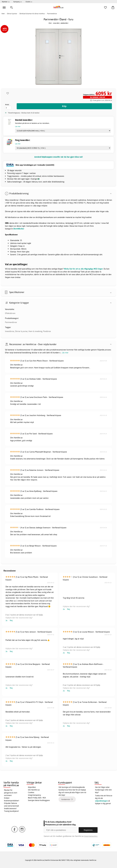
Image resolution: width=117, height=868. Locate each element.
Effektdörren (10, 313)
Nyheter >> (6, 2)
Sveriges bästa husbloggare (39, 800)
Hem (3, 14)
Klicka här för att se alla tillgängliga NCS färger (83, 269)
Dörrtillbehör (19, 229)
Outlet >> (29, 2)
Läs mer (65, 353)
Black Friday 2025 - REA (37, 798)
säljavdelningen (101, 801)
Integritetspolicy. (91, 836)
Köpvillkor (32, 787)
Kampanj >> (18, 2)
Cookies (31, 792)
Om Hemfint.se (34, 790)
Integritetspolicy (34, 795)
